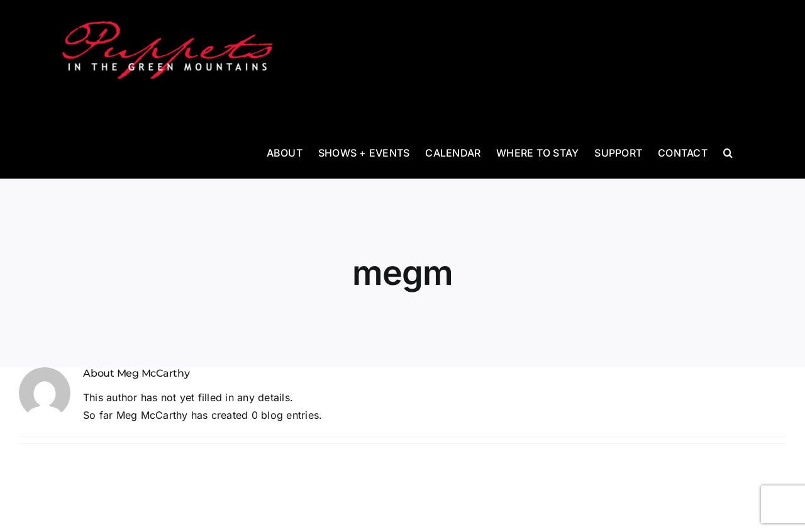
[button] (728, 152)
